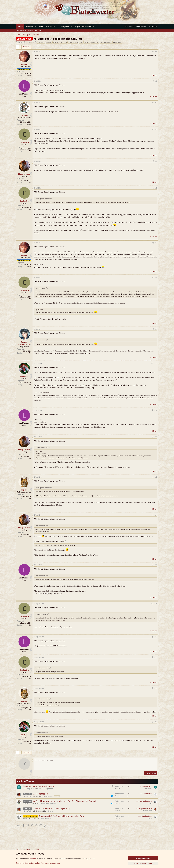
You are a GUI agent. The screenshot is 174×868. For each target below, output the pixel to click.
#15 (156, 565)
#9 (156, 329)
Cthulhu (50, 811)
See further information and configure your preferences (38, 863)
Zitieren (154, 75)
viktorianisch (117, 42)
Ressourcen (51, 26)
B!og (41, 26)
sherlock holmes (106, 42)
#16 (156, 604)
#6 (156, 188)
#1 (156, 52)
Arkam (150, 803)
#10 (156, 363)
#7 (156, 243)
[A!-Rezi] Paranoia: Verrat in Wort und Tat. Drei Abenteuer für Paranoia (65, 801)
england (56, 42)
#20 (156, 722)
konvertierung (73, 42)
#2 (156, 81)
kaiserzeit (64, 42)
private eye (95, 42)
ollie (151, 796)
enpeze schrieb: (40, 526)
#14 (156, 515)
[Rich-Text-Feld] (95, 764)
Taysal (25, 818)
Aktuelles (30, 26)
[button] (35, 26)
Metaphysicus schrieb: (43, 199)
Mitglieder (65, 26)
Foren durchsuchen (34, 30)
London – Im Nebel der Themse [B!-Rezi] (51, 809)
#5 (156, 161)
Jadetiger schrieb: (41, 614)
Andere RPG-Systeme (48, 804)
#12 (156, 437)
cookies (33, 859)
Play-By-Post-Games (83, 26)
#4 (156, 129)
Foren (20, 26)
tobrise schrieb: (40, 288)
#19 (156, 688)
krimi (81, 42)
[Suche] (153, 26)
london (87, 42)
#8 (156, 277)
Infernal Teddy (28, 796)
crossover (41, 42)
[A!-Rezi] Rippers (40, 794)
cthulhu (49, 42)
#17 (156, 637)
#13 (156, 477)
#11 (156, 410)
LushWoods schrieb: (42, 448)
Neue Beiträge (21, 30)
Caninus (26, 804)
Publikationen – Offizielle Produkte (39, 786)
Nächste (26, 47)
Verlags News (48, 789)
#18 (156, 657)
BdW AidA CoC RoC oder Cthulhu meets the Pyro (61, 816)
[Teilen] (153, 52)
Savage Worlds (48, 796)
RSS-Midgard (27, 789)
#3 (156, 103)
